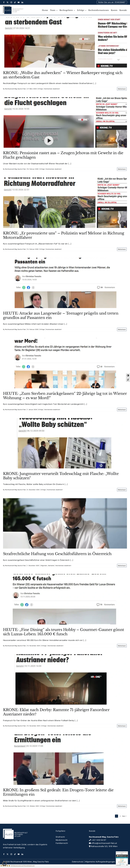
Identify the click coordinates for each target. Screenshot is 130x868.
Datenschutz (78, 862)
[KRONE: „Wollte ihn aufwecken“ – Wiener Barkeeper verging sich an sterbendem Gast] (65, 42)
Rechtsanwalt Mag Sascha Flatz (15, 89)
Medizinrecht (62, 840)
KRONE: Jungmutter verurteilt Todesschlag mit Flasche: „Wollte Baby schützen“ (61, 476)
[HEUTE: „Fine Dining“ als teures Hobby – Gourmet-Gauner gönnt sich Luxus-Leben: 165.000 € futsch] (65, 599)
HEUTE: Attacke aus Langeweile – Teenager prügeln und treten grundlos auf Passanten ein (61, 315)
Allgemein (44, 566)
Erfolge (40, 89)
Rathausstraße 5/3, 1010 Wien (103, 846)
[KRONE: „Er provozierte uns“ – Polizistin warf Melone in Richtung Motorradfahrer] (65, 203)
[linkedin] (22, 2)
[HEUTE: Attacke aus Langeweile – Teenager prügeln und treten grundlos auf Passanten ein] (65, 283)
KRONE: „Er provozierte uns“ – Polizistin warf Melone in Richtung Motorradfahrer (64, 235)
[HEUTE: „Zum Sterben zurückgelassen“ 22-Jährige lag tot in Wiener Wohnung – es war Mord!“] (65, 363)
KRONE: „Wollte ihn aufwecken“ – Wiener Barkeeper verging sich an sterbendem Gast (63, 75)
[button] (4, 864)
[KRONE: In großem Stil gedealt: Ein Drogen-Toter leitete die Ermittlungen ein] (65, 760)
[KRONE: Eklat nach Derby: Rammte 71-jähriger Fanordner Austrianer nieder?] (65, 679)
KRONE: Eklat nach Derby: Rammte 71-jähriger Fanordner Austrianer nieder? (56, 712)
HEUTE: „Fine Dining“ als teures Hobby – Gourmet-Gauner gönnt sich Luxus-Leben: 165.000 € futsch (64, 632)
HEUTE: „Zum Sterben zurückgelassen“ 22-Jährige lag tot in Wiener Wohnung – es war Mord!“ (65, 396)
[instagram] (11, 2)
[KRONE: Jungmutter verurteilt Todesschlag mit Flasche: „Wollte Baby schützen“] (65, 443)
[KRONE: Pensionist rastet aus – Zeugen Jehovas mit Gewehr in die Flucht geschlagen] (65, 122)
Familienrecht (62, 843)
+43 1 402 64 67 (97, 840)
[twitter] (8, 2)
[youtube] (19, 2)
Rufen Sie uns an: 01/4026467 (112, 2)
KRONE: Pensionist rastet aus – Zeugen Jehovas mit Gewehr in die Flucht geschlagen (63, 155)
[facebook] (4, 2)
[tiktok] (15, 2)
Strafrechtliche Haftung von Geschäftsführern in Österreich (57, 554)
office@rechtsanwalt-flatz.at (103, 843)
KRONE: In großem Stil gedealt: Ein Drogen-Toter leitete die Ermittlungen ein (58, 792)
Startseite (51, 566)
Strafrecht (60, 837)
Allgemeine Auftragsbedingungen (100, 862)
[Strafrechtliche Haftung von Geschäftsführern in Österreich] (65, 523)
